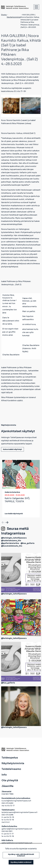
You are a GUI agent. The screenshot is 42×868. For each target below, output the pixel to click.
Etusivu (4, 15)
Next (7, 522)
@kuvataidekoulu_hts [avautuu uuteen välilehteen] (12, 546)
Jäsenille (8, 786)
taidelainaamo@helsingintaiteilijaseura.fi (19, 812)
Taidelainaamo (11, 769)
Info (4, 775)
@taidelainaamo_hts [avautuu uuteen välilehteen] (11, 541)
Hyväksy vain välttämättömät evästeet (21, 855)
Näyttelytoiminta (14, 17)
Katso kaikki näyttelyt (12, 449)
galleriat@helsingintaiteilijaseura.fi (17, 829)
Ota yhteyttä (10, 780)
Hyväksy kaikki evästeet (21, 862)
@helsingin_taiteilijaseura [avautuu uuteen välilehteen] (14, 538)
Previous (3, 522)
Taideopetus (10, 758)
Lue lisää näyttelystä (14, 514)
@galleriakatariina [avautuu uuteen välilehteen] (10, 543)
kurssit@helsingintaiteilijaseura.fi (17, 801)
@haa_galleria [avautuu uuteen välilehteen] (27, 543)
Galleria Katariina (12, 492)
